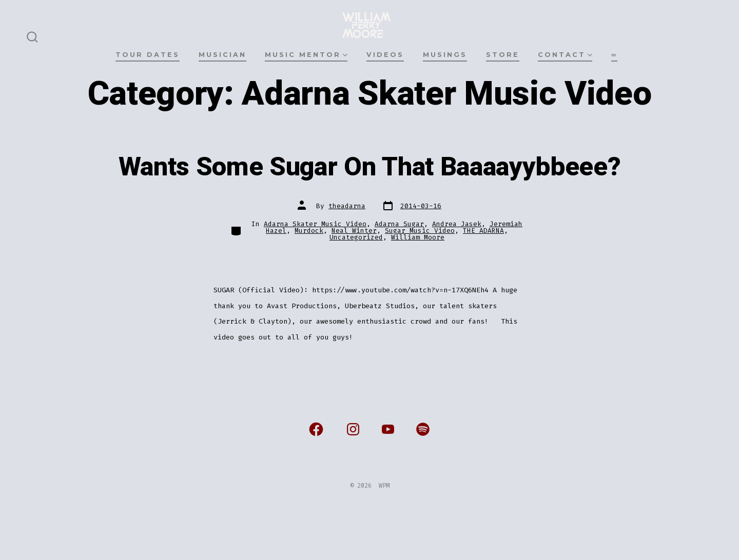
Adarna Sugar (399, 224)
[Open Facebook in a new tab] (316, 429)
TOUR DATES (148, 55)
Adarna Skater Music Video (315, 224)
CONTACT (565, 55)
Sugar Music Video (420, 231)
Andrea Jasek (457, 224)
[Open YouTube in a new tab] (388, 429)
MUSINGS (445, 55)
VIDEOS (385, 55)
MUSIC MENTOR (306, 55)
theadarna (347, 206)
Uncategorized (356, 237)
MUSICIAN (222, 55)
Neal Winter (354, 231)
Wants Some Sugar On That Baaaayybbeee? (370, 167)
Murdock (309, 231)
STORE (503, 55)
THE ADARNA (483, 231)
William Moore (418, 237)
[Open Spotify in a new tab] (423, 429)
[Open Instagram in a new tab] (353, 429)
